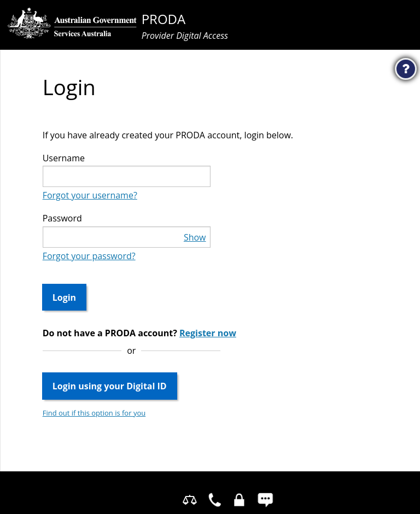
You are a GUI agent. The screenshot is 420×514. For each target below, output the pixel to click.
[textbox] (127, 176)
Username (64, 158)
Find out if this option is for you (94, 413)
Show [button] (195, 237)
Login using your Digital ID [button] (110, 386)
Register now (208, 333)
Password (62, 218)
